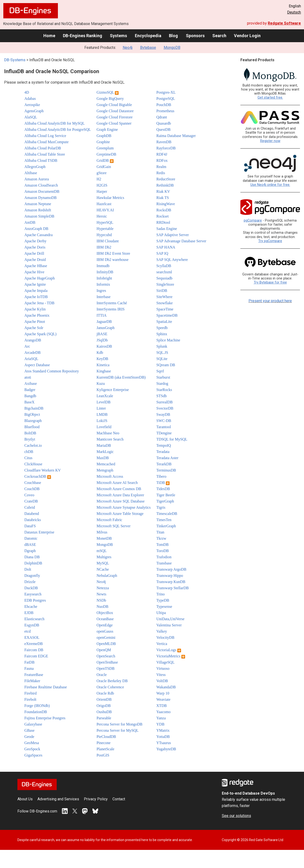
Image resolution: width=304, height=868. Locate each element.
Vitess (161, 675)
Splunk (162, 346)
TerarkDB (164, 464)
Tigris (161, 507)
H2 (99, 179)
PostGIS (103, 755)
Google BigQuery (110, 99)
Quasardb (164, 123)
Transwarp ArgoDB (171, 569)
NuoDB (102, 607)
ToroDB (162, 551)
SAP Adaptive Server (172, 235)
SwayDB (163, 414)
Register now (270, 141)
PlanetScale (105, 749)
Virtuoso (163, 668)
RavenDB (164, 142)
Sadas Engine (167, 229)
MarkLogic (105, 452)
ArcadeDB (32, 353)
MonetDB (104, 538)
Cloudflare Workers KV (43, 470)
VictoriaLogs (169, 650)
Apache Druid (35, 260)
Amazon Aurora (37, 179)
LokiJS (102, 421)
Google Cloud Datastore (115, 111)
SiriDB (162, 291)
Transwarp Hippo (170, 576)
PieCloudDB (106, 737)
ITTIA (101, 315)
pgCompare (253, 221)
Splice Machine (168, 340)
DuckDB (31, 588)
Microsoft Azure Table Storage (120, 514)
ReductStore (166, 179)
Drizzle (30, 582)
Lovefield (104, 427)
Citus (28, 458)
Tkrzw (161, 538)
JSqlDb (102, 340)
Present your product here (270, 301)
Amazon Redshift (38, 210)
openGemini (106, 637)
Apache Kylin (35, 309)
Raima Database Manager (176, 136)
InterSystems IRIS (111, 309)
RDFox (162, 160)
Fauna (29, 668)
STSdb (162, 396)
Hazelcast (104, 204)
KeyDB (102, 359)
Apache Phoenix (37, 315)
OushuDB (104, 712)
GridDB (105, 160)
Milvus (102, 532)
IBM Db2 (104, 247)
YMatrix (163, 730)
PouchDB (164, 105)
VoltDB (162, 681)
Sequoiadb (164, 278)
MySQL (103, 563)
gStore (101, 173)
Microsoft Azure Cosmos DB (119, 489)
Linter (101, 408)
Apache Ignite (35, 284)
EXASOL (32, 637)
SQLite (162, 359)
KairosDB (104, 346)
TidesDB (163, 489)
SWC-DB (164, 421)
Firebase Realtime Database (46, 687)
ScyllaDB (164, 266)
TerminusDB (166, 470)
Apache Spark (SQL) (40, 334)
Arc (27, 346)
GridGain (104, 167)
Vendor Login (247, 36)
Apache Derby (35, 241)
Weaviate (163, 699)
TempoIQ (164, 445)
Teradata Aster (167, 458)
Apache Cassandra (38, 235)
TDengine (164, 433)
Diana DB (32, 557)
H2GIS (102, 185)
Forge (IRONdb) (37, 706)
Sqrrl (160, 371)
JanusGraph (106, 328)
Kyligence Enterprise (113, 390)
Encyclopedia (148, 36)
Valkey (162, 631)
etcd (28, 631)
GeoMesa (32, 743)
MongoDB (172, 48)
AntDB (30, 222)
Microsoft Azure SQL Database (121, 501)
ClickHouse (33, 464)
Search (219, 36)
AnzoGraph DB (36, 229)
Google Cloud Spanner (114, 123)
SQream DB (166, 365)
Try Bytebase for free (270, 282)
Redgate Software (284, 23)
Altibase (31, 173)
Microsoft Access (110, 476)
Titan (160, 532)
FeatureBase (34, 675)
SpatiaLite (164, 322)
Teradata (163, 452)
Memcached (106, 464)
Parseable (104, 718)
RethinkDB (165, 185)
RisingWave (166, 204)
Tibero (161, 476)
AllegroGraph (35, 167)
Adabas (30, 99)
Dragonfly (32, 576)
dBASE (30, 545)
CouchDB (32, 489)
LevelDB (104, 402)
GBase (29, 730)
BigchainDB (34, 408)
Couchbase (33, 483)
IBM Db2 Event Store (113, 253)
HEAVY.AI (105, 210)
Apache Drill (34, 253)
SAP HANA (166, 247)
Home (49, 36)
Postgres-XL (166, 92)
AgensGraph (34, 111)
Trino (160, 594)
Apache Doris (35, 247)
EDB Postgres (35, 600)
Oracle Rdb (105, 693)
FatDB (29, 662)
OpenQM (104, 650)
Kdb (100, 353)
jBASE (102, 334)
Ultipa (161, 613)
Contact (119, 799)
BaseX (29, 402)
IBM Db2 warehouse (112, 260)
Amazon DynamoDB (41, 198)
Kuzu (101, 383)
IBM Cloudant (108, 241)
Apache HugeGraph (40, 278)
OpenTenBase (107, 662)
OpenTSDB (106, 668)
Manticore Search (110, 439)
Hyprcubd (104, 235)
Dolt (28, 569)
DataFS (30, 526)
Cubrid (30, 507)
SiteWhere (164, 297)
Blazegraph (33, 421)
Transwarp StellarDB (172, 588)
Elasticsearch (34, 619)
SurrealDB (164, 402)
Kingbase (104, 371)
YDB (160, 724)
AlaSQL (31, 117)
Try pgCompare (270, 241)
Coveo (29, 495)
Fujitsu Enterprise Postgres (45, 718)
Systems (118, 36)
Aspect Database (37, 365)
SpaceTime (165, 309)
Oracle (102, 675)
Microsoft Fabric (109, 520)
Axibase (30, 383)
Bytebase (148, 48)
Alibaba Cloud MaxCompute (46, 142)
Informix (103, 284)
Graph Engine (107, 129)
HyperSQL (105, 222)
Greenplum (105, 148)
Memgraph (105, 470)
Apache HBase (36, 266)
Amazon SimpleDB (39, 216)
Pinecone (104, 743)
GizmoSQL (108, 92)
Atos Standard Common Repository (52, 371)
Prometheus (165, 111)
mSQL (102, 551)
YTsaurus (164, 743)
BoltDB (30, 433)
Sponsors (195, 36)
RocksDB (164, 210)
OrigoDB (104, 706)
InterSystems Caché (112, 303)
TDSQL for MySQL (172, 439)
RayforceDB (166, 148)
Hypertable (105, 229)
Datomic (31, 538)
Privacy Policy (96, 799)
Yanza (161, 718)
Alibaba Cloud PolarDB (43, 148)
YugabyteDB (166, 749)
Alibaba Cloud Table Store (45, 154)
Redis (161, 173)
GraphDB (104, 136)
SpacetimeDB (167, 315)
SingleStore (165, 284)
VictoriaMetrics (171, 656)
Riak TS (163, 198)
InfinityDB (105, 272)
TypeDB (163, 600)
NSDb (101, 600)
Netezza (103, 588)
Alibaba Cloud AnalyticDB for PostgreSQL (58, 129)
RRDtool (163, 222)
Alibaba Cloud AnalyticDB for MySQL (54, 123)
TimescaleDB (167, 514)
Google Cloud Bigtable (114, 105)
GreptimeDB (106, 154)
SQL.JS (162, 353)
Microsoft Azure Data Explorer (120, 495)
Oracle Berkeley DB (112, 681)
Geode (29, 737)
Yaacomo (163, 712)
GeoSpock (32, 749)
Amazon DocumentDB (42, 191)
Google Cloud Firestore (114, 117)
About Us (25, 799)
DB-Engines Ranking (83, 36)
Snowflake (164, 303)
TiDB (163, 483)
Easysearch (33, 594)
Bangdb (30, 396)
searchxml (164, 272)
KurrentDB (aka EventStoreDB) (121, 377)
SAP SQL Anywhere (172, 260)
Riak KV (163, 191)
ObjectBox (105, 613)
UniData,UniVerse (170, 619)
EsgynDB (32, 625)
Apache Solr (34, 328)
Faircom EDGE (36, 656)
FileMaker (32, 681)
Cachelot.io (33, 445)
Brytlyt (30, 439)
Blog (173, 36)
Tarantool (164, 427)
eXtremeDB (33, 644)
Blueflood (32, 427)
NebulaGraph (107, 576)
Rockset (162, 216)
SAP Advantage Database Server (181, 241)
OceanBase (105, 619)
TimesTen (164, 520)
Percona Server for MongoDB (119, 724)
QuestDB (163, 129)
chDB (29, 452)
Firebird (30, 693)
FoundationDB (36, 712)
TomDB (162, 545)
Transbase (164, 563)
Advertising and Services (58, 799)
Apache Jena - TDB (39, 303)
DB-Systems (15, 60)
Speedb (162, 328)
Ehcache (31, 607)
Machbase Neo (108, 433)
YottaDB (163, 737)
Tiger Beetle (166, 495)
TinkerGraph (166, 526)
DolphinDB (33, 563)
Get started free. (270, 98)
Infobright (104, 278)
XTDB (162, 706)
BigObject (32, 414)
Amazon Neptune (38, 204)
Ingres (101, 291)
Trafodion (164, 557)
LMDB (102, 414)
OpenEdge (105, 625)
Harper (102, 191)
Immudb (103, 266)
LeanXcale (105, 396)
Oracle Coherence (110, 687)
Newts (101, 594)
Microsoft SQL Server (114, 526)
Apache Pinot (35, 322)
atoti (28, 377)
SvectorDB (165, 408)
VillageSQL (165, 662)
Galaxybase (33, 724)
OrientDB (104, 699)
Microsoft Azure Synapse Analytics (124, 507)
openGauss (105, 631)
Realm (161, 167)
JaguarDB (104, 322)
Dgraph (30, 551)
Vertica (162, 644)
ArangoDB (33, 340)
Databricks (33, 520)
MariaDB (104, 445)
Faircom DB (34, 650)
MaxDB (103, 458)
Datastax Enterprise (39, 532)
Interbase (104, 297)
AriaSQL (31, 359)
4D (27, 92)
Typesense (164, 607)
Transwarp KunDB (171, 582)
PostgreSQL (166, 99)
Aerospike (32, 105)
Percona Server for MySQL (117, 730)
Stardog (162, 383)
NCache (103, 569)
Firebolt (30, 699)
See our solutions (236, 816)
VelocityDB (165, 637)
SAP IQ (162, 253)
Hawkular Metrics (110, 198)
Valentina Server (169, 625)
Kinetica (103, 365)
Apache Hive (34, 272)
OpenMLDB (106, 644)
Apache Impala (36, 291)
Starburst (163, 377)
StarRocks (164, 390)
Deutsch (294, 12)
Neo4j (128, 48)
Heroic (102, 216)
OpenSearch (106, 656)
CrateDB (31, 501)
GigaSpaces (33, 755)
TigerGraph (165, 501)
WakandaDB (166, 687)
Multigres (104, 557)
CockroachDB (38, 476)
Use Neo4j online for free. (270, 185)
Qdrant (162, 117)
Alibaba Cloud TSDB (41, 160)
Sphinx (162, 334)
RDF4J (162, 154)
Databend (32, 514)
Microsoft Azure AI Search (117, 483)
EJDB (29, 613)
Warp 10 (163, 693)
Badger (30, 390)
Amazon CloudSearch (41, 185)
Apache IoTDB (36, 297)
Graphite (103, 142)
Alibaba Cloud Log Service (45, 136)
